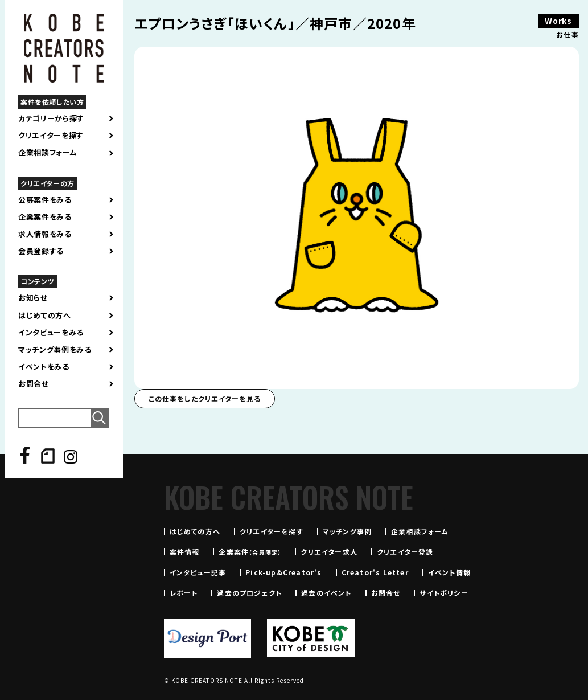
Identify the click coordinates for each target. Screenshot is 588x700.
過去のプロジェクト (249, 593)
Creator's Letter (375, 572)
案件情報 (185, 552)
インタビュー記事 (198, 572)
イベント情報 (449, 572)
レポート (184, 593)
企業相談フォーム (48, 153)
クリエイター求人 (329, 552)
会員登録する (41, 251)
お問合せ (34, 384)
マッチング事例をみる (55, 350)
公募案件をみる (45, 200)
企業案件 (250, 552)
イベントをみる (44, 367)
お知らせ (33, 298)
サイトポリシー (444, 593)
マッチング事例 (347, 531)
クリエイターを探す (51, 136)
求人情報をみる (45, 234)
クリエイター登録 (405, 552)
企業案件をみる (45, 217)
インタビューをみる (51, 333)
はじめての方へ (45, 316)
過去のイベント (326, 593)
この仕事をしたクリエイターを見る (205, 398)
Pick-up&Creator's (283, 572)
